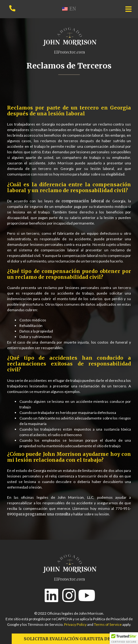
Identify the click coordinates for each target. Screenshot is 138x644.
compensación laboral (83, 201)
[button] (124, 638)
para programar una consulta (43, 514)
